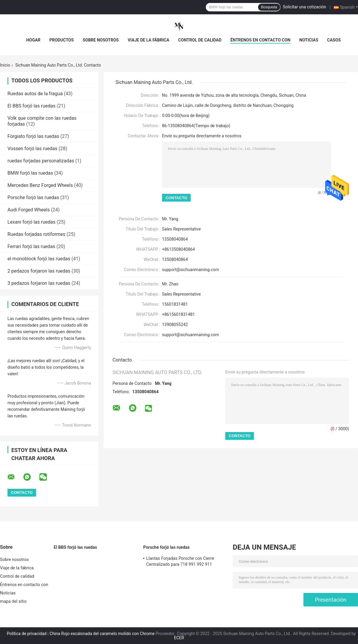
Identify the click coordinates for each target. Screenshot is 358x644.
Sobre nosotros (101, 40)
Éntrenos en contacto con (260, 40)
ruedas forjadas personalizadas (41, 161)
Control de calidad (200, 40)
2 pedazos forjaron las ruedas (39, 271)
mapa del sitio (13, 601)
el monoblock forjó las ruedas (39, 259)
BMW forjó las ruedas (30, 173)
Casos (334, 40)
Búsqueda (269, 7)
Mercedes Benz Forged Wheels (40, 185)
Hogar (33, 40)
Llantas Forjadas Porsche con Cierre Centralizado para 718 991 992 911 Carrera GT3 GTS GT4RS (180, 562)
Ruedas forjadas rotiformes (36, 234)
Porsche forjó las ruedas (33, 197)
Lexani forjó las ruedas (31, 222)
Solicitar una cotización (304, 7)
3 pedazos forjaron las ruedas (39, 283)
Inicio (5, 65)
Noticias (309, 40)
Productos (61, 40)
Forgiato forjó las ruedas (33, 136)
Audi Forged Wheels (29, 210)
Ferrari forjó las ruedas (31, 246)
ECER (179, 638)
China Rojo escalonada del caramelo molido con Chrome (102, 634)
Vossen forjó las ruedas (32, 149)
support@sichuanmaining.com (190, 270)
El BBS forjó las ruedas (31, 106)
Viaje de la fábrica (148, 40)
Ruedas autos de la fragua (35, 94)
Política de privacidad (27, 634)
